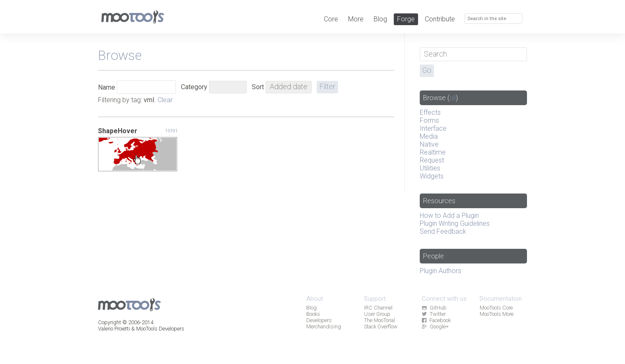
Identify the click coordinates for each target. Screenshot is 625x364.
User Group (377, 314)
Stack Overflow (381, 327)
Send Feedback (443, 231)
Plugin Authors (440, 271)
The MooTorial (380, 320)
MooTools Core (496, 308)
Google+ (435, 327)
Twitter (434, 314)
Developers (319, 320)
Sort (258, 87)
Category (194, 87)
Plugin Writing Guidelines (455, 223)
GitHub (434, 308)
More (356, 19)
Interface (433, 128)
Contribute (440, 19)
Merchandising (324, 327)
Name (107, 87)
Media (429, 136)
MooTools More (497, 314)
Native (429, 144)
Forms (429, 120)
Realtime (433, 152)
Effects (430, 112)
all (453, 98)
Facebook (436, 320)
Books (313, 314)
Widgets (432, 176)
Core (331, 19)
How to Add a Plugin (449, 216)
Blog (380, 19)
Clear (165, 100)
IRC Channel (378, 308)
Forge (406, 19)
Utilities (430, 168)
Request (432, 160)
